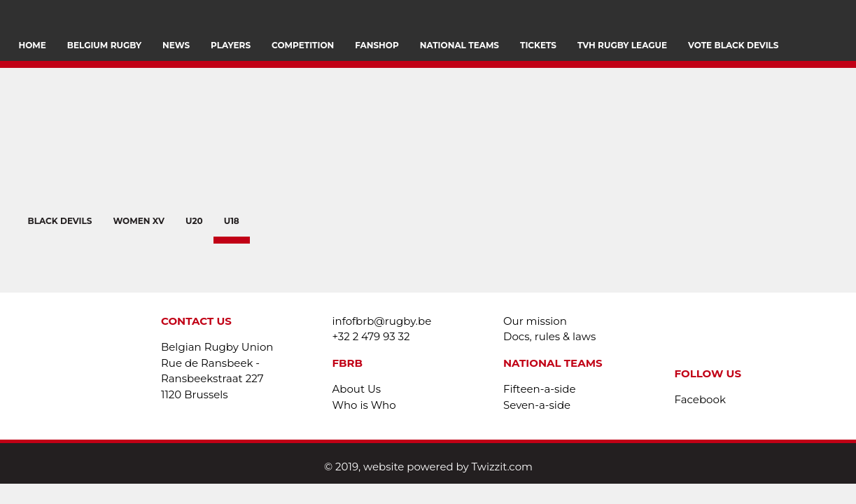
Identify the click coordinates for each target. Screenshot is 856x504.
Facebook (700, 399)
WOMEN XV (139, 221)
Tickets (538, 45)
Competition (303, 45)
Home (33, 45)
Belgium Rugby (104, 45)
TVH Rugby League (622, 45)
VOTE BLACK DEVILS (733, 45)
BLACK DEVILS (59, 221)
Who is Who (364, 405)
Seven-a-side (537, 405)
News (176, 45)
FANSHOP (377, 45)
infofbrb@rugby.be (382, 321)
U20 (194, 221)
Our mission (535, 321)
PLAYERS (231, 45)
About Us (357, 389)
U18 (232, 221)
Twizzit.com (502, 467)
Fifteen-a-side (540, 389)
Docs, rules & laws (549, 336)
